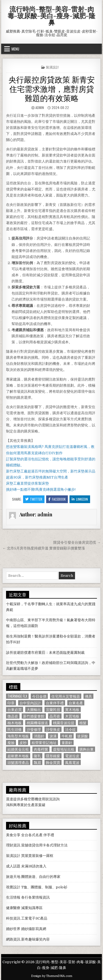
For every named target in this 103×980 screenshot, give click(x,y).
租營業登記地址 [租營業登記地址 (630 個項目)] (44, 743)
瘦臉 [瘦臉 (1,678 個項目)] (11, 743)
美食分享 (13, 835)
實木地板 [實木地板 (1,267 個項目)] (72, 709)
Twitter (34, 499)
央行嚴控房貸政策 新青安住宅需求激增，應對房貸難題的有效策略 (52, 88)
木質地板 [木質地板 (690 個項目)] (72, 716)
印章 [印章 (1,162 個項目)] (11, 703)
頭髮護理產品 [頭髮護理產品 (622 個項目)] (18, 762)
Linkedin (80, 499)
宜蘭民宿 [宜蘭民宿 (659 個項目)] (53, 709)
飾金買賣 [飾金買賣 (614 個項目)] (53, 762)
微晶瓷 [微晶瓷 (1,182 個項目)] (13, 716)
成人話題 (13, 866)
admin (40, 107)
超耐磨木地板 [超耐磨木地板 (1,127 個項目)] (18, 756)
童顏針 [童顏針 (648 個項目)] (67, 743)
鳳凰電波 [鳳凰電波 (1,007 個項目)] (72, 762)
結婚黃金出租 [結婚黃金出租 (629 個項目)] (18, 749)
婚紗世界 (13, 929)
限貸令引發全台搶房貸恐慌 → (77, 542)
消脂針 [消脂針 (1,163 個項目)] (39, 736)
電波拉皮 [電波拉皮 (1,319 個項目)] (72, 756)
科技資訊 (13, 918)
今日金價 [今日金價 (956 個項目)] (39, 696)
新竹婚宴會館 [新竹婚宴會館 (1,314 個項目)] (34, 716)
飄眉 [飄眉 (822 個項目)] (37, 762)
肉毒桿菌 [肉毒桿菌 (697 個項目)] (41, 749)
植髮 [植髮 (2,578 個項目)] (83, 723)
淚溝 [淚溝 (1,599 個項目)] (53, 736)
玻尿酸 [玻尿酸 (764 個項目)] (83, 736)
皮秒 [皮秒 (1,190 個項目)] (23, 743)
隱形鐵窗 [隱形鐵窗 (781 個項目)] (53, 756)
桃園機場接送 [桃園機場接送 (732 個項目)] (37, 723)
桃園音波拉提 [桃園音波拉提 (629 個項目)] (64, 723)
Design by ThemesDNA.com (52, 976)
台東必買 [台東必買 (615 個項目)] (15, 709)
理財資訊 (13, 845)
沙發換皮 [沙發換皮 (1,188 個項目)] (53, 729)
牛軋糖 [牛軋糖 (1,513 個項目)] (67, 736)
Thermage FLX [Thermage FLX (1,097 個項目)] (17, 696)
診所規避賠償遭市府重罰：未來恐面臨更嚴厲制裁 (45, 653)
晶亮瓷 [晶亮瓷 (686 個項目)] (55, 716)
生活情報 (13, 897)
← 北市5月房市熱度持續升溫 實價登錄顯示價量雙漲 (44, 548)
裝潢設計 (52, 67)
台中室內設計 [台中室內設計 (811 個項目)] (30, 703)
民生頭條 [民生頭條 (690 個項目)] (15, 729)
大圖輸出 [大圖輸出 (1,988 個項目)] (34, 709)
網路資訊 (13, 939)
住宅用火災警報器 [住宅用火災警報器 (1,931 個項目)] (66, 696)
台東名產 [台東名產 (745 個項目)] (76, 703)
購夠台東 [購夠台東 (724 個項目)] (87, 749)
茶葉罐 (40, 805)
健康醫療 (13, 908)
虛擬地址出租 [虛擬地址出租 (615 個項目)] (64, 749)
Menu (15, 49)
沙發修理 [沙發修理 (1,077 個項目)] (34, 729)
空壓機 (33, 799)
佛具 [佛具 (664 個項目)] (88, 696)
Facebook (57, 499)
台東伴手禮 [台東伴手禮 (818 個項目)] (55, 703)
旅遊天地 (13, 877)
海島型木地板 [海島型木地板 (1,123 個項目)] (18, 736)
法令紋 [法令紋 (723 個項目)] (70, 729)
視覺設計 (13, 887)
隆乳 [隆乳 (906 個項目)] (37, 756)
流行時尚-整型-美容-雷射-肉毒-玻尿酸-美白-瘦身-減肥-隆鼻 (51, 15)
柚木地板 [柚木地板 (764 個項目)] (15, 723)
